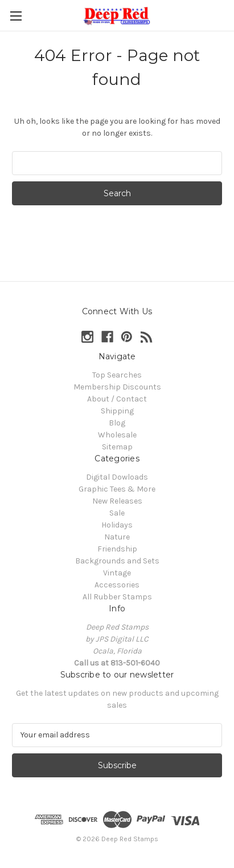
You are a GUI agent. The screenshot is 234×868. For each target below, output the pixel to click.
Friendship (117, 549)
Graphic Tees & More (117, 489)
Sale (117, 513)
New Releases (117, 501)
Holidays (117, 525)
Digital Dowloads (117, 477)
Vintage (117, 573)
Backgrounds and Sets (117, 561)
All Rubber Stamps (117, 597)
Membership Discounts (117, 387)
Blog (117, 423)
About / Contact (117, 399)
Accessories (117, 585)
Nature (117, 537)
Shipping (117, 411)
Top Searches (117, 375)
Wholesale (117, 435)
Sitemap (117, 447)
